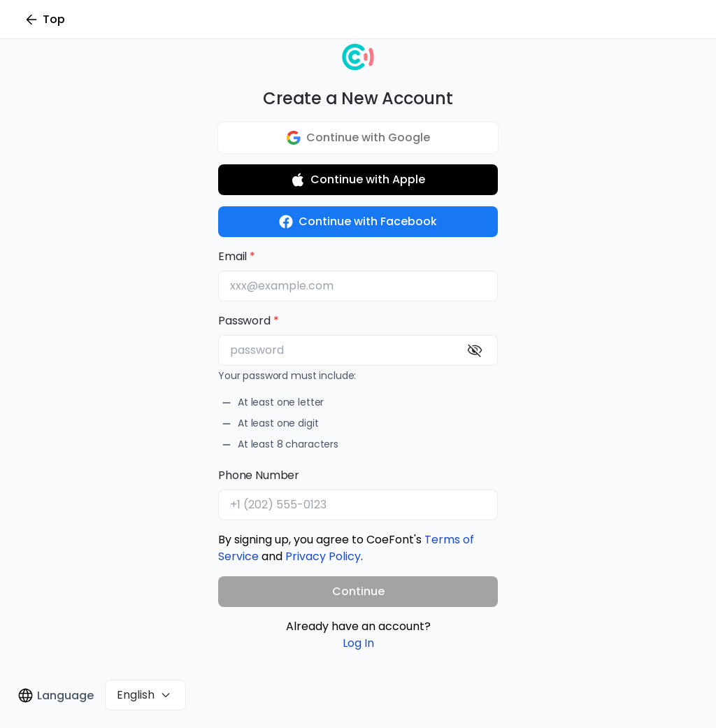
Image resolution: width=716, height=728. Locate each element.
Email (232, 256)
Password (244, 321)
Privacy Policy (323, 556)
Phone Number (259, 475)
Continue (358, 591)
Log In (358, 643)
